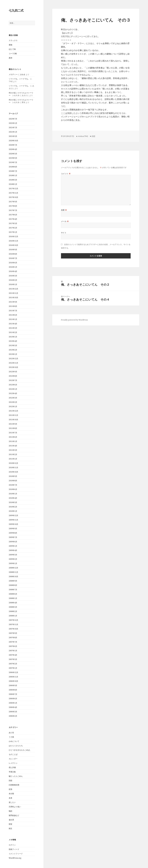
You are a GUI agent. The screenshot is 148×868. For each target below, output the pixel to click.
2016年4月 (13, 271)
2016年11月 (13, 241)
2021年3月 (13, 136)
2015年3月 (13, 328)
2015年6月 (13, 315)
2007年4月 (13, 655)
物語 (10, 811)
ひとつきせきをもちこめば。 (20, 750)
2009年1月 (13, 563)
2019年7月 (13, 162)
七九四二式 (16, 10)
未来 (10, 798)
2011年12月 (13, 411)
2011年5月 (13, 441)
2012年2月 (13, 402)
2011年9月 (13, 424)
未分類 (11, 794)
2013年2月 (13, 350)
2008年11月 (13, 572)
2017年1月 (13, 232)
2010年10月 (13, 472)
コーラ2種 (13, 54)
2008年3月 (13, 607)
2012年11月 (13, 363)
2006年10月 (13, 681)
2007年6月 (13, 646)
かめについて (14, 741)
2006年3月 (13, 712)
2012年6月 (13, 385)
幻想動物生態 (14, 785)
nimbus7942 (83, 136)
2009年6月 (13, 542)
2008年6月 (13, 594)
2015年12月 (13, 289)
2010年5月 (13, 494)
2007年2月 (13, 664)
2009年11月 (13, 520)
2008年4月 (13, 603)
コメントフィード (16, 854)
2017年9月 (13, 202)
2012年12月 (13, 359)
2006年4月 (13, 707)
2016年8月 (13, 254)
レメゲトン (13, 763)
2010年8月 (13, 481)
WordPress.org (15, 858)
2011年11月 (13, 415)
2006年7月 (13, 694)
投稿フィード (14, 849)
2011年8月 (13, 428)
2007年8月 (13, 638)
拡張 (10, 789)
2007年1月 (13, 668)
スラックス (13, 40)
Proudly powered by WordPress (74, 320)
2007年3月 (13, 659)
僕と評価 (12, 767)
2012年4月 (13, 393)
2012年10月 (13, 367)
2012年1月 (13, 406)
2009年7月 (13, 537)
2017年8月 (13, 206)
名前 (64, 210)
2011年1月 (13, 459)
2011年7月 (13, 433)
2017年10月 (13, 197)
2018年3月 (13, 180)
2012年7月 (13, 380)
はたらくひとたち (16, 746)
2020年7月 (13, 145)
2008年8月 (13, 585)
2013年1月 (13, 354)
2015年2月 (13, 332)
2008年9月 (13, 581)
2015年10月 (13, 298)
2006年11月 (13, 677)
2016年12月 (13, 236)
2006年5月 (13, 703)
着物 (10, 45)
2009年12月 (13, 515)
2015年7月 (13, 311)
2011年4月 (13, 446)
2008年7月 (13, 590)
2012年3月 (13, 398)
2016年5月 (13, 267)
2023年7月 (13, 119)
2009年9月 (13, 529)
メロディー (13, 74)
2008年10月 (13, 576)
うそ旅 (11, 737)
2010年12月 (13, 463)
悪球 (10, 58)
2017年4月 (13, 219)
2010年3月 (13, 502)
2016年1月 (13, 284)
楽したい (12, 802)
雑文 (10, 828)
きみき (23, 74)
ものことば (13, 754)
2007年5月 (13, 651)
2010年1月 (13, 511)
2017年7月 (13, 210)
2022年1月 (13, 123)
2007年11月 (13, 624)
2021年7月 (13, 128)
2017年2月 (13, 228)
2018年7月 (13, 171)
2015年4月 (13, 324)
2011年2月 (13, 454)
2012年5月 (13, 389)
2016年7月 (13, 258)
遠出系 (11, 820)
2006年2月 (13, 716)
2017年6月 (13, 215)
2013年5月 (13, 337)
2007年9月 (13, 633)
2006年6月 (13, 699)
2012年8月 (13, 376)
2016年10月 (13, 245)
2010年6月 (13, 489)
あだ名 (11, 733)
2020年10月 (13, 141)
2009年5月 (13, 546)
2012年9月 (13, 372)
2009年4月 (13, 550)
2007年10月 (13, 629)
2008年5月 (13, 598)
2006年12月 (13, 672)
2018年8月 (13, 167)
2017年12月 (13, 189)
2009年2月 (13, 559)
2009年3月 (13, 555)
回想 (10, 780)
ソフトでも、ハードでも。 (19, 79)
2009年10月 (13, 524)
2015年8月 (13, 306)
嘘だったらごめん (16, 776)
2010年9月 (13, 476)
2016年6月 (13, 263)
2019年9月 (13, 158)
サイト (64, 233)
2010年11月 (13, 468)
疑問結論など (14, 815)
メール (65, 221)
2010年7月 (13, 485)
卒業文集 (12, 772)
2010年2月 (13, 507)
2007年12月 (13, 620)
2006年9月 (13, 685)
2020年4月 (13, 149)
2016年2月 (13, 280)
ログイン (12, 845)
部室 (10, 824)
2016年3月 (13, 276)
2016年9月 (13, 250)
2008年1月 (13, 616)
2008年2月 (13, 611)
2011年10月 (13, 420)
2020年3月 (13, 154)
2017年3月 (13, 223)
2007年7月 (13, 642)
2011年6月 (13, 437)
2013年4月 (13, 341)
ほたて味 (12, 49)
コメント (66, 174)
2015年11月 (13, 293)
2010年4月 (13, 498)
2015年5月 (13, 319)
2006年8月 (13, 690)
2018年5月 (13, 175)
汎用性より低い (15, 807)
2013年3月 (13, 345)
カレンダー (13, 759)
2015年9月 (13, 302)
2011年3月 (13, 450)
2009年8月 (13, 533)
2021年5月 (13, 132)
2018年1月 (13, 184)
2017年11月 (13, 193)
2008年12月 (13, 568)
